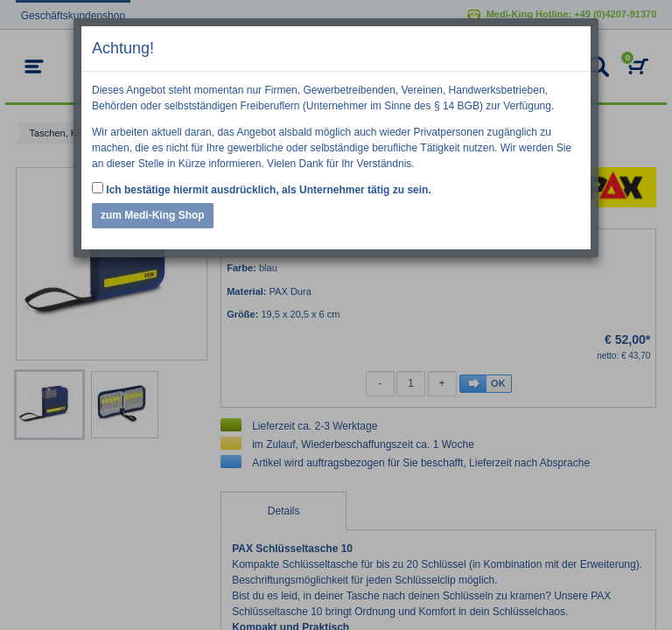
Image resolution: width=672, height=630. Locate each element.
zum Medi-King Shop (153, 215)
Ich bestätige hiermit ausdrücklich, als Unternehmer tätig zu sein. (262, 189)
